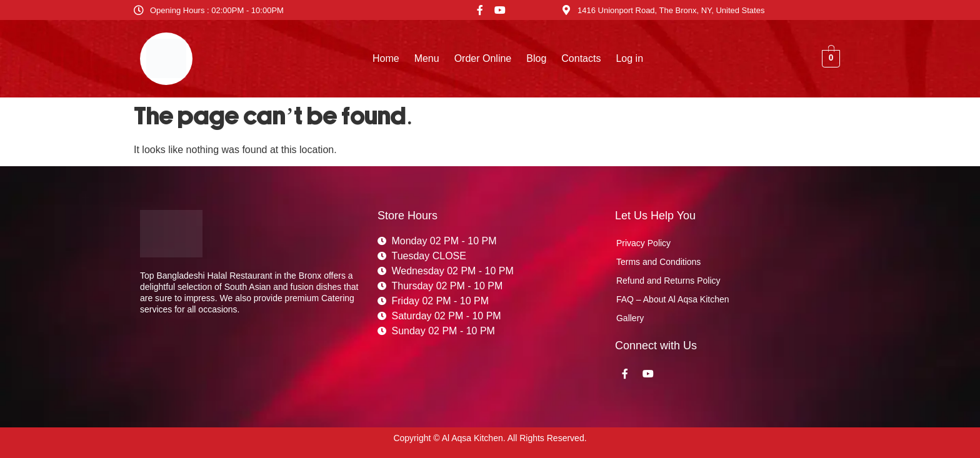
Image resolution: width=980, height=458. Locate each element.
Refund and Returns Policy (668, 281)
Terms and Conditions (658, 262)
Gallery (630, 318)
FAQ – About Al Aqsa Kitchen (673, 299)
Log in (629, 58)
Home (386, 58)
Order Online (483, 58)
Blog (536, 58)
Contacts (581, 58)
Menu (427, 58)
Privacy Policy (643, 243)
